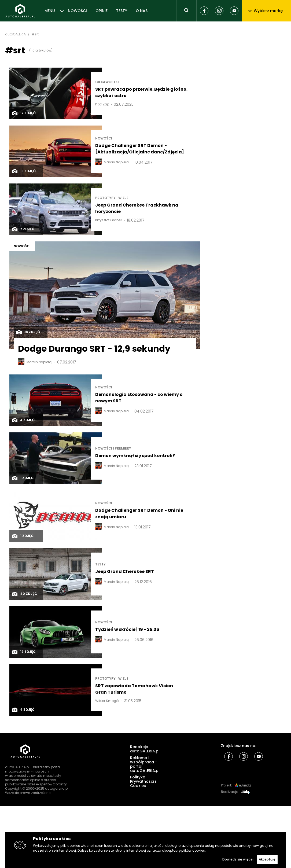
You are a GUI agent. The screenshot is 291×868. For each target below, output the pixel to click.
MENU (50, 11)
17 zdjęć (24, 652)
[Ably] (246, 792)
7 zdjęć (23, 229)
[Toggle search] (186, 11)
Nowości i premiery (113, 448)
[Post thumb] (56, 93)
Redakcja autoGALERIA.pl (145, 749)
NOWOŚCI (77, 11)
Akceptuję (267, 859)
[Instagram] (219, 11)
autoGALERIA (15, 34)
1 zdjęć (23, 478)
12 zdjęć (24, 113)
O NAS (142, 11)
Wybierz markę (266, 11)
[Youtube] (234, 11)
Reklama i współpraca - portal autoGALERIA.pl (145, 764)
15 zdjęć (24, 171)
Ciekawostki (107, 82)
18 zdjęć (28, 332)
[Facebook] (204, 11)
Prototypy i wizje (112, 198)
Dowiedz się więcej (238, 859)
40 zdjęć (24, 594)
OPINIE (102, 11)
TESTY (122, 11)
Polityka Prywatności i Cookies (143, 781)
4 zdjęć (23, 420)
